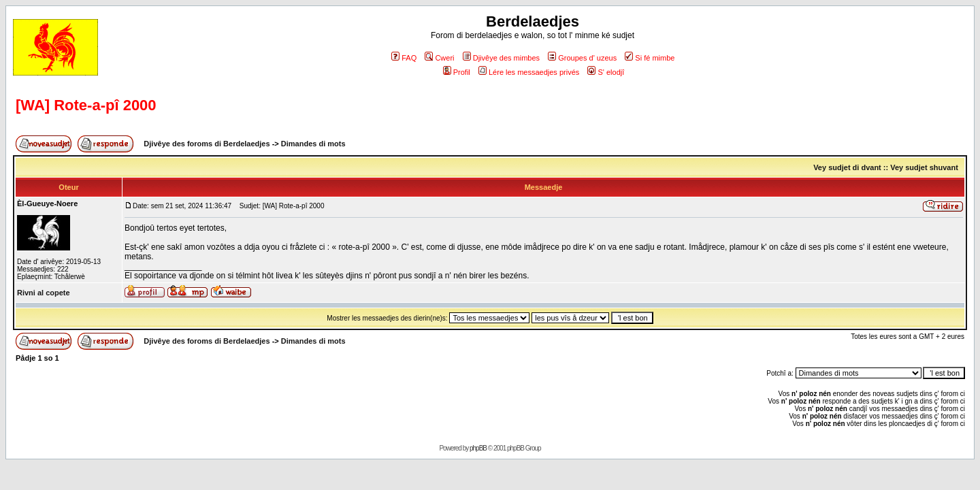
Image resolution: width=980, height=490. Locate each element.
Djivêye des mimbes (501, 58)
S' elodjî (606, 72)
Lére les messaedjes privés (529, 72)
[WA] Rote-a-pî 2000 (86, 105)
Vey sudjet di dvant (847, 167)
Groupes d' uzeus (582, 58)
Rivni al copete (44, 293)
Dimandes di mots (313, 144)
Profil (457, 72)
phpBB (478, 448)
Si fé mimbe (650, 58)
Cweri (439, 58)
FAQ (404, 58)
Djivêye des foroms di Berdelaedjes (207, 144)
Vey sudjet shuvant (924, 167)
